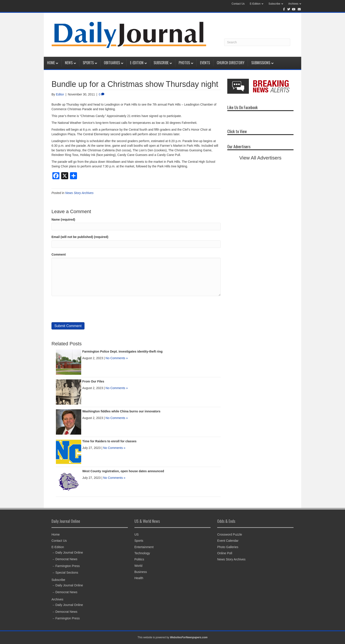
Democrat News (66, 559)
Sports (88, 63)
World (138, 566)
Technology (142, 553)
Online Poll (225, 553)
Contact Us (238, 4)
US (137, 534)
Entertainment (144, 547)
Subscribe (274, 4)
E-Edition (255, 4)
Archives (293, 4)
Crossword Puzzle (230, 534)
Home (51, 63)
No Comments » (117, 358)
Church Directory (231, 63)
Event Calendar (228, 541)
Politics (139, 559)
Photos (184, 63)
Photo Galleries (228, 547)
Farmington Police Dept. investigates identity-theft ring (122, 351)
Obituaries (112, 63)
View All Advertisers (261, 158)
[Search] (257, 42)
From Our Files (93, 381)
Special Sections (67, 573)
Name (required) (63, 220)
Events (205, 63)
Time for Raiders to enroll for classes (109, 441)
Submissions (261, 63)
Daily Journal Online (69, 553)
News (69, 63)
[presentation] (85, 309)
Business (141, 572)
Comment (59, 254)
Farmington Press (68, 566)
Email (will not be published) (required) (80, 237)
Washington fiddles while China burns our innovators (121, 411)
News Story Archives (79, 193)
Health (139, 578)
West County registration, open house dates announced (123, 471)
